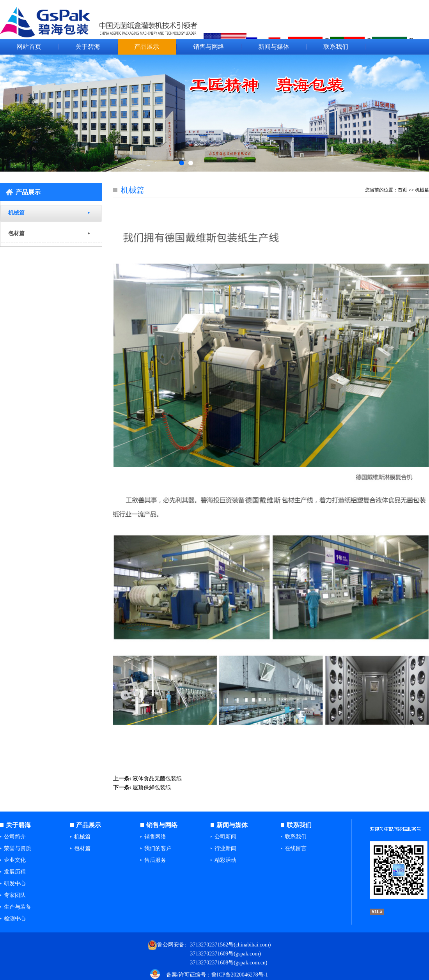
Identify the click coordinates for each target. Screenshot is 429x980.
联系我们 (336, 47)
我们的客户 (158, 848)
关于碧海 (88, 47)
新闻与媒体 (274, 47)
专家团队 (15, 895)
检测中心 (15, 919)
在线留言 (296, 848)
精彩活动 (225, 860)
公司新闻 (225, 837)
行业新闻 (225, 848)
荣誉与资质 (18, 848)
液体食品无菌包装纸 (157, 779)
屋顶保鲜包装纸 (152, 788)
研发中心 (15, 883)
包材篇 (16, 233)
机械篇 (16, 213)
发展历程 (15, 872)
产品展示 (147, 47)
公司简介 (15, 837)
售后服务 (155, 860)
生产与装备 (18, 907)
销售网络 (155, 837)
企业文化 (15, 860)
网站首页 (29, 47)
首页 (402, 190)
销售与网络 (209, 47)
